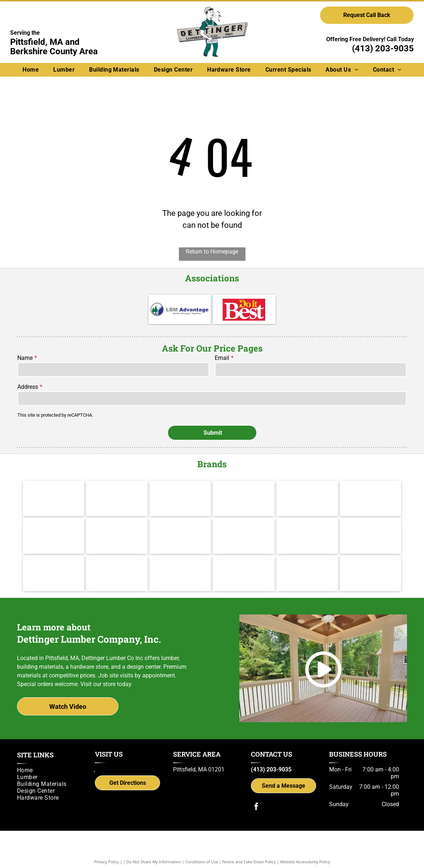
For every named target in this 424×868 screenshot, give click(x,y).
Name (25, 358)
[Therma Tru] (53, 525)
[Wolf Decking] (180, 525)
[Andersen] (371, 488)
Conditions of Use (202, 851)
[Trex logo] (371, 563)
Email (222, 358)
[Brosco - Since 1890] (307, 525)
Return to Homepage (212, 252)
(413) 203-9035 (383, 48)
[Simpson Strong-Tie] (307, 563)
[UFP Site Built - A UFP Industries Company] (117, 563)
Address (28, 387)
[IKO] (371, 525)
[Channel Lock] (307, 488)
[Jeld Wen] (117, 525)
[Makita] (53, 488)
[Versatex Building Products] (53, 563)
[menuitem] (31, 70)
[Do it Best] (244, 309)
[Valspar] (117, 488)
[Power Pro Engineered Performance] (180, 563)
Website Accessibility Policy (305, 851)
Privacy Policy (107, 851)
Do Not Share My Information (154, 851)
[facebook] (256, 797)
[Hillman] (244, 488)
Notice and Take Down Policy (249, 851)
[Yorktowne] (244, 525)
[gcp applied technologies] (244, 563)
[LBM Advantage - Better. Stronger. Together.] (180, 309)
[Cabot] (180, 488)
